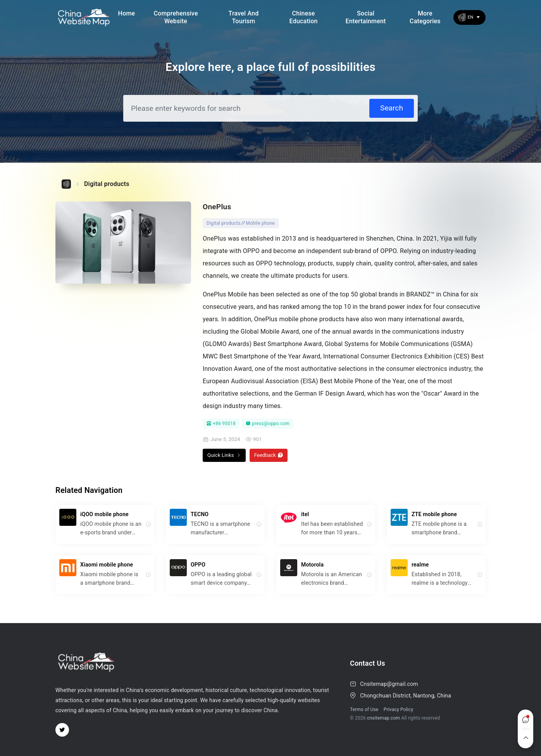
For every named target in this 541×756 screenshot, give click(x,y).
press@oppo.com (268, 424)
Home (127, 13)
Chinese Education (304, 17)
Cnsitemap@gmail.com (389, 684)
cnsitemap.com (384, 718)
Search (392, 108)
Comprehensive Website (176, 17)
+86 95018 (221, 424)
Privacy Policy (399, 710)
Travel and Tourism (244, 17)
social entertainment (365, 17)
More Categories (425, 17)
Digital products (107, 184)
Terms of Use (364, 710)
